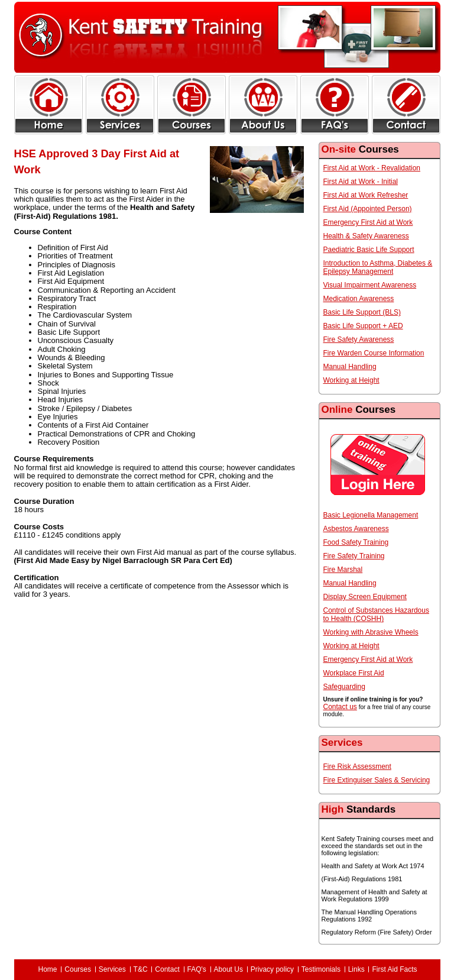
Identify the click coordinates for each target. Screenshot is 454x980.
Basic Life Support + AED (363, 326)
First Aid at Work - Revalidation (372, 168)
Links (356, 969)
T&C (141, 969)
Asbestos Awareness (356, 529)
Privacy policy (272, 969)
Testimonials (321, 969)
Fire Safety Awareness (359, 339)
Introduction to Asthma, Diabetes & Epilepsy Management (378, 267)
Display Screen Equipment (365, 597)
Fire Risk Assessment (357, 766)
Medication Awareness (359, 299)
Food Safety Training (356, 542)
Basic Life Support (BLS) (362, 312)
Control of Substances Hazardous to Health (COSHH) (376, 614)
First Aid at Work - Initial (361, 182)
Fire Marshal (343, 570)
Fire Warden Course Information (374, 353)
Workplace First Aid (354, 673)
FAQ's (197, 969)
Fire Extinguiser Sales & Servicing (377, 780)
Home (48, 969)
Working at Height (351, 380)
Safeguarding (344, 687)
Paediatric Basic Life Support (369, 250)
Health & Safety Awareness (366, 236)
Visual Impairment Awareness (370, 285)
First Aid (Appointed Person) (368, 209)
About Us (228, 969)
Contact (167, 969)
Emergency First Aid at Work (368, 222)
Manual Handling (350, 367)
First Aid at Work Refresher (366, 195)
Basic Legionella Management (371, 515)
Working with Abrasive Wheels (371, 632)
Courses (78, 969)
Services (112, 969)
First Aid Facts (394, 969)
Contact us (340, 707)
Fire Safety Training (354, 556)
